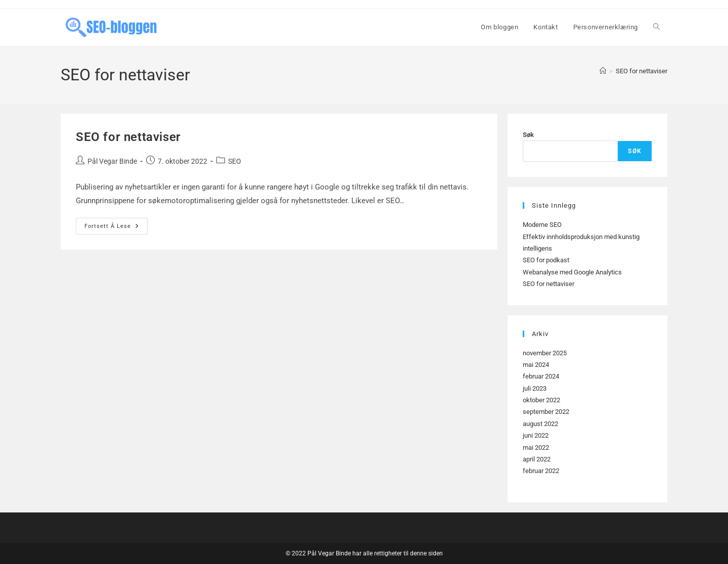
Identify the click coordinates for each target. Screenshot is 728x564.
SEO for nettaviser (642, 71)
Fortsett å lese (116, 228)
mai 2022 (536, 448)
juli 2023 (535, 388)
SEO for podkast (546, 260)
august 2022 (540, 424)
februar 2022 (541, 471)
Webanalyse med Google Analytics (572, 272)
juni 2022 (536, 435)
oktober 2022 (541, 400)
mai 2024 (536, 365)
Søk (528, 135)
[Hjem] (603, 71)
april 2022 (537, 459)
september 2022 (546, 412)
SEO (235, 161)
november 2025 (545, 353)
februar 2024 (541, 376)
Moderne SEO (542, 225)
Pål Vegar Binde (112, 161)
